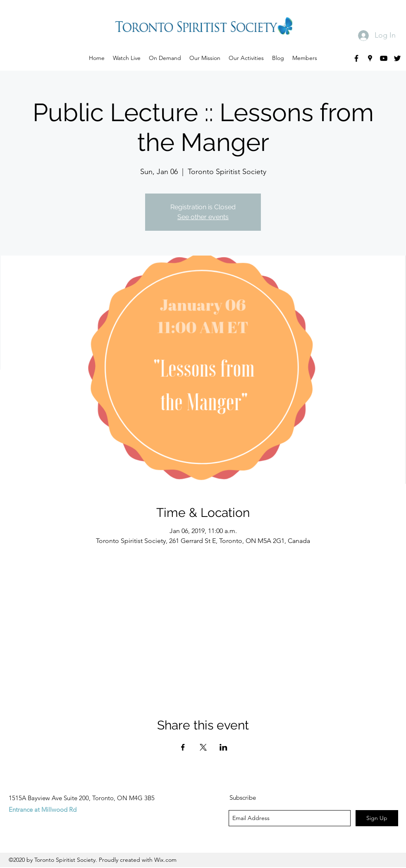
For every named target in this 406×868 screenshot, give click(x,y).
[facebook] (356, 58)
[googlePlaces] (370, 58)
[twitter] (397, 58)
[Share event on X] (203, 747)
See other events (203, 217)
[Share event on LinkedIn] (223, 747)
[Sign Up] (377, 818)
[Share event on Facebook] (183, 747)
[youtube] (384, 58)
